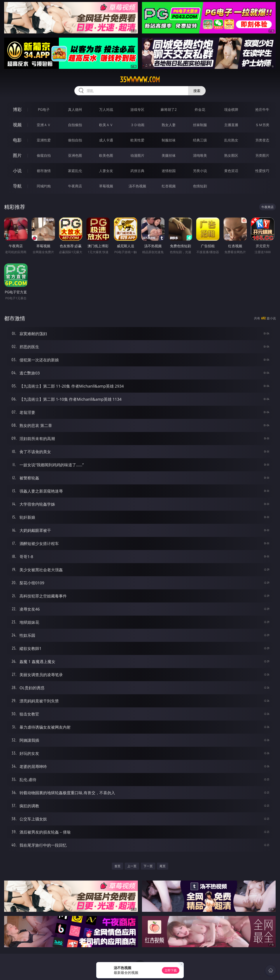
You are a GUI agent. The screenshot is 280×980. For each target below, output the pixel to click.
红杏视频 (169, 186)
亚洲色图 (75, 155)
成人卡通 (106, 140)
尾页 (163, 866)
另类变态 (262, 140)
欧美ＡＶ (106, 125)
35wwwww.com (140, 80)
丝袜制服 (200, 125)
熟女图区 (231, 155)
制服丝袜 (169, 140)
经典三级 (200, 140)
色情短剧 (200, 186)
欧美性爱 (137, 140)
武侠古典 (137, 171)
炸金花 (200, 110)
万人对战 (106, 110)
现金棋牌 (231, 110)
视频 (17, 125)
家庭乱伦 (75, 171)
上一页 (132, 866)
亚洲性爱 (44, 140)
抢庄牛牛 (262, 110)
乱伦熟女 (231, 140)
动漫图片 (137, 155)
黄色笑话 (231, 171)
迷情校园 (169, 171)
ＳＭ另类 (262, 125)
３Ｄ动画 (137, 125)
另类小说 (200, 171)
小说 (17, 171)
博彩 (17, 109)
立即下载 (171, 970)
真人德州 (75, 110)
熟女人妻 (169, 125)
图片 (17, 155)
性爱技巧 (262, 171)
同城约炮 (44, 186)
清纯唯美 (200, 155)
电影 (17, 140)
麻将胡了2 (169, 110)
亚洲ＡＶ (44, 125)
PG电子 (44, 110)
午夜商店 (75, 186)
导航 (17, 186)
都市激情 (44, 171)
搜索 (197, 91)
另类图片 (262, 155)
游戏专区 (137, 110)
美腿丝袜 (169, 155)
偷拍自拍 (75, 140)
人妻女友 (106, 171)
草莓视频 (106, 186)
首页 (117, 866)
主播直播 (231, 125)
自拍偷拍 (75, 125)
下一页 (148, 866)
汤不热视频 (137, 186)
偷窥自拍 (44, 155)
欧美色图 (106, 155)
